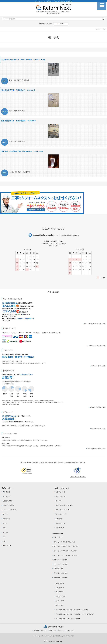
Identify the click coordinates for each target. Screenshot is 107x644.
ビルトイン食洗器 (8, 505)
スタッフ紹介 (70, 630)
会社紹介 (36, 630)
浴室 (4, 537)
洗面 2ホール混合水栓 (60, 560)
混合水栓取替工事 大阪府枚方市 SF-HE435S (19, 121)
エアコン (6, 532)
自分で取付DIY (58, 537)
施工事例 (58, 501)
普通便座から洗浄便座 (61, 578)
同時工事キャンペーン (63, 510)
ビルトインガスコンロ (10, 510)
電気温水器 (26, 80)
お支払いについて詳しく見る (97, 345)
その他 (11, 172)
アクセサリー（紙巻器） (61, 564)
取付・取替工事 (61, 496)
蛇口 (23, 111)
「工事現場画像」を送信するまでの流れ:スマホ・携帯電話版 (74, 614)
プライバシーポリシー (47, 636)
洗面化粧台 (6, 519)
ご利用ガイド (60, 587)
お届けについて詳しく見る (98, 407)
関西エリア (53, 630)
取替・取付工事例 (15, 80)
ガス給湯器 (6, 492)
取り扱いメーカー (61, 523)
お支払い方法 (60, 601)
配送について (60, 605)
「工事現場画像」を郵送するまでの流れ (68, 619)
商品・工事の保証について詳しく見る (95, 324)
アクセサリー (7, 546)
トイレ (5, 523)
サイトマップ (37, 636)
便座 (4, 528)
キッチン (6, 514)
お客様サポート (61, 492)
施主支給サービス (61, 514)
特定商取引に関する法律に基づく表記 (64, 636)
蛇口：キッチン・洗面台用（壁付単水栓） (67, 555)
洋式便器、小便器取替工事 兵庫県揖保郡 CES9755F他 (22, 151)
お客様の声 (59, 519)
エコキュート (7, 496)
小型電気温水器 (8, 501)
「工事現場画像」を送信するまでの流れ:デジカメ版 (72, 610)
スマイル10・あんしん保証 (64, 505)
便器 (16, 172)
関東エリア (44, 630)
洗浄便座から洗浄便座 (61, 573)
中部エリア (61, 630)
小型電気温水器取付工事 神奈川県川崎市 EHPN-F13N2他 (23, 60)
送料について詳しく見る (98, 429)
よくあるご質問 (61, 596)
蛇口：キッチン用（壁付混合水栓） (65, 542)
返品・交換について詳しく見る (96, 449)
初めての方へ (60, 592)
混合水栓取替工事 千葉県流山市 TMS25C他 (18, 90)
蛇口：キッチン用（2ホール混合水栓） (66, 551)
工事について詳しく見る (98, 366)
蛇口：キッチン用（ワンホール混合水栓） (67, 546)
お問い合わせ (60, 528)
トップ (97, 29)
